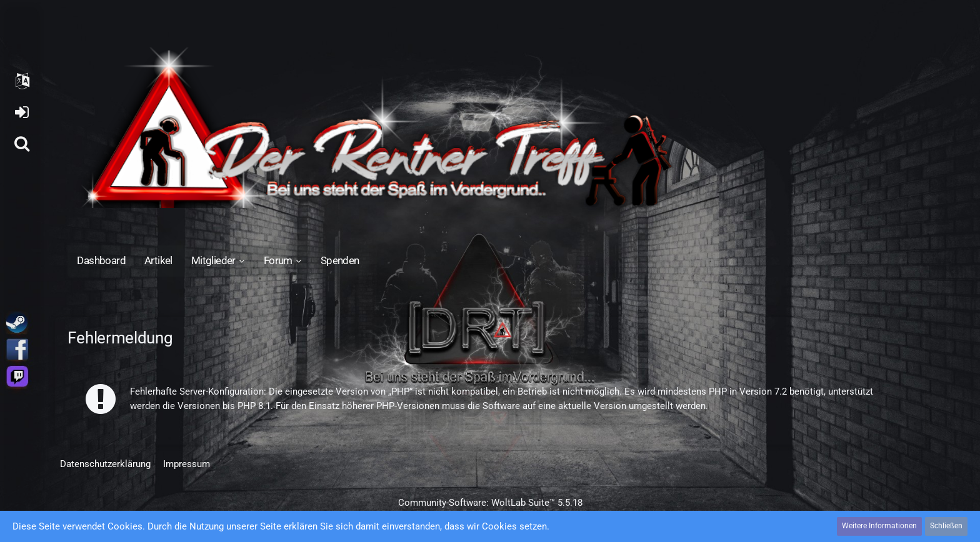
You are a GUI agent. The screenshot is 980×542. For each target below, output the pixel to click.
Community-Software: (490, 503)
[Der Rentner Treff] (490, 128)
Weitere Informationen (879, 526)
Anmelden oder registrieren (22, 112)
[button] (22, 81)
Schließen (946, 526)
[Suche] (22, 144)
